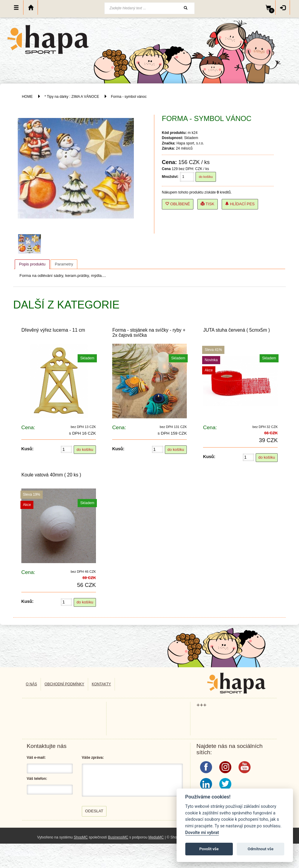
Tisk (208, 204)
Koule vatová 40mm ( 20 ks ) (51, 475)
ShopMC (81, 837)
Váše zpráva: (93, 758)
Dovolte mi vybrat (202, 833)
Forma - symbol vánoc (129, 97)
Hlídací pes (240, 204)
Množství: (170, 177)
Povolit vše (209, 849)
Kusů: (28, 449)
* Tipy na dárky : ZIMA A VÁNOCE (72, 97)
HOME (27, 97)
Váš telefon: (37, 779)
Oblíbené (178, 204)
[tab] (32, 264)
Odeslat (94, 811)
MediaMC (156, 837)
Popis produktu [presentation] (32, 264)
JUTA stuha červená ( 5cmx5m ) (237, 330)
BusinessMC (118, 837)
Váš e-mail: (36, 758)
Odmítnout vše (260, 849)
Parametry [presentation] (64, 264)
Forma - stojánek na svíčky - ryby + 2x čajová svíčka (149, 333)
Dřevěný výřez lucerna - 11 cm (53, 330)
